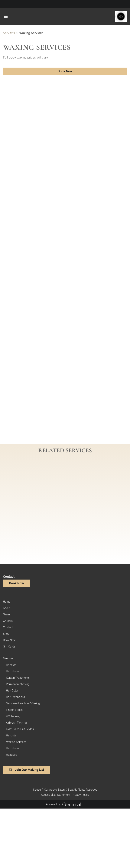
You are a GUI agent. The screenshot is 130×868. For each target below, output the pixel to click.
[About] (7, 608)
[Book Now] (9, 640)
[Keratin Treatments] (18, 678)
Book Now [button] (65, 71)
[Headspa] (12, 755)
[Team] (6, 614)
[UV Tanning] (13, 716)
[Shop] (6, 634)
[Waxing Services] (16, 742)
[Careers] (8, 621)
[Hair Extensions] (15, 697)
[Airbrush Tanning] (16, 723)
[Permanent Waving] (18, 684)
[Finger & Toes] (14, 710)
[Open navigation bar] (6, 16)
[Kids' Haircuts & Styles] (20, 729)
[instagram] (4, 4)
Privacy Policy (80, 795)
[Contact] (8, 627)
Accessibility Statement (56, 795)
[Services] (8, 658)
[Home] (7, 602)
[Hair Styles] (13, 671)
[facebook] (7, 4)
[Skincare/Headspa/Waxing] (23, 703)
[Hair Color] (12, 691)
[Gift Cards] (9, 647)
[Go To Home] (121, 16)
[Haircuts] (11, 665)
